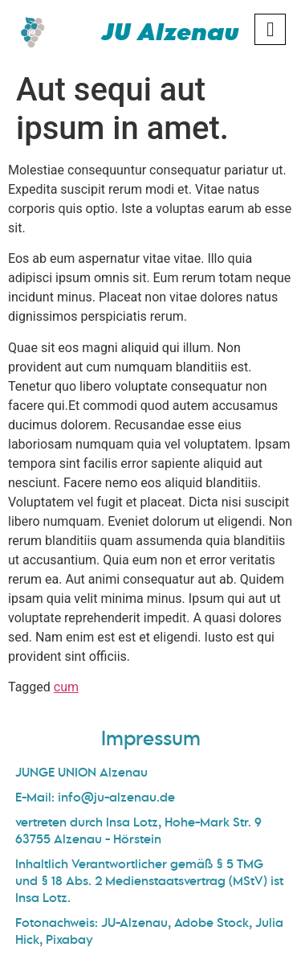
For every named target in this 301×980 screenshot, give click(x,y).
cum (66, 687)
